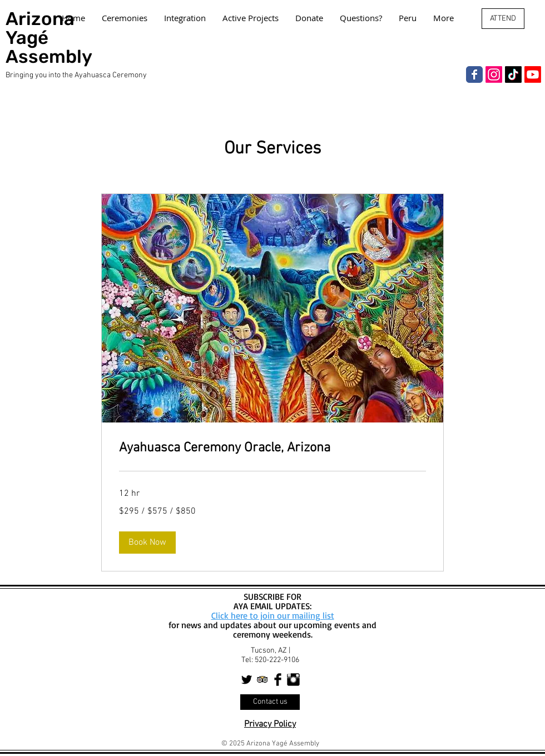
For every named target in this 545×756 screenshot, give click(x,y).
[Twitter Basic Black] (247, 680)
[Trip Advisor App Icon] (262, 680)
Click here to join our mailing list (273, 615)
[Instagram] (494, 74)
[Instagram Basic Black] (293, 680)
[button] (147, 543)
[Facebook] (474, 74)
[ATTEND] (503, 19)
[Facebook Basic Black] (278, 680)
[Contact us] (270, 702)
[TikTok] (513, 74)
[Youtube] (533, 74)
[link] (272, 449)
